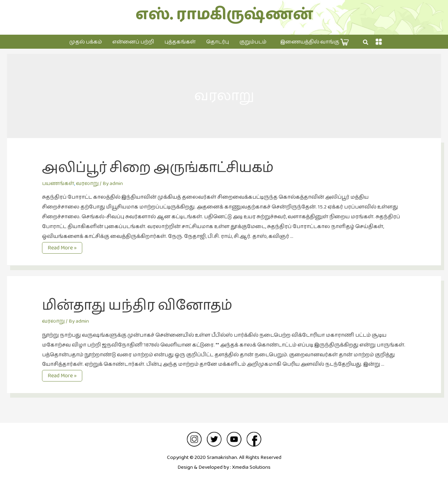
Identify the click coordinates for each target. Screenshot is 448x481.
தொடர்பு (218, 42)
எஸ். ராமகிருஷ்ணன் (224, 15)
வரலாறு (87, 183)
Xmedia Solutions (251, 467)
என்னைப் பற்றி (133, 42)
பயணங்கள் (58, 183)
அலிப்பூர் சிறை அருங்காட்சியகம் (158, 168)
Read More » (65, 248)
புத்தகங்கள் (180, 42)
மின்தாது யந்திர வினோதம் (137, 305)
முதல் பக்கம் (86, 42)
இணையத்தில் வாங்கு (315, 42)
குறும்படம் (253, 42)
